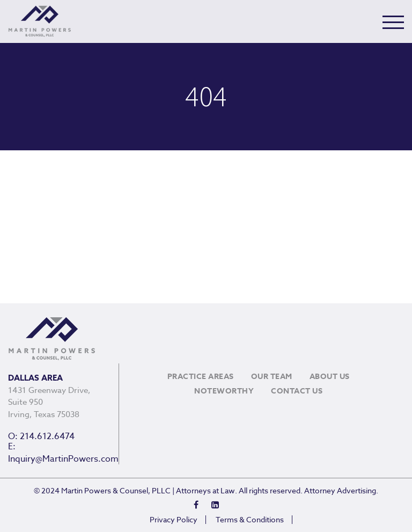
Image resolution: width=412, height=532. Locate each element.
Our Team (272, 377)
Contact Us (297, 391)
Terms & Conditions (250, 520)
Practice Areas (201, 377)
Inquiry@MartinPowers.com (63, 459)
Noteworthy (224, 391)
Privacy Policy (174, 520)
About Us (330, 377)
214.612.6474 (47, 436)
